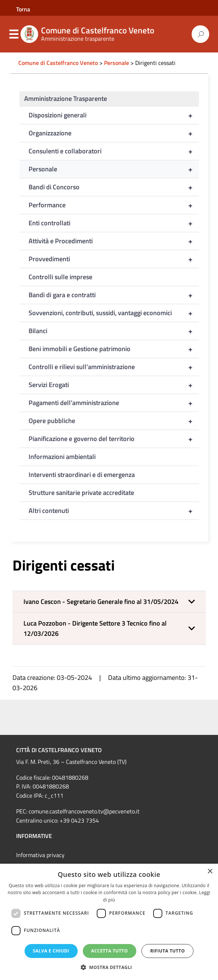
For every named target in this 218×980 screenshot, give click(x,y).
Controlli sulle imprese (60, 277)
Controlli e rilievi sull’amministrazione (114, 367)
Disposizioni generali (114, 115)
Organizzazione (114, 133)
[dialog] (109, 922)
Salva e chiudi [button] (51, 951)
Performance (114, 205)
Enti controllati (114, 223)
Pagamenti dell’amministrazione (114, 403)
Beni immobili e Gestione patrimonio (114, 349)
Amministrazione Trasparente (66, 99)
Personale (114, 169)
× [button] (210, 872)
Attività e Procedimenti (114, 241)
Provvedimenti (114, 259)
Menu (14, 34)
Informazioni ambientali (62, 457)
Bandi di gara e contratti (114, 295)
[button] (109, 602)
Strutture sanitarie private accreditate (81, 493)
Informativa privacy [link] (40, 855)
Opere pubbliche (114, 421)
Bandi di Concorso (114, 187)
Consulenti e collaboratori (114, 151)
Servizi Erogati (114, 385)
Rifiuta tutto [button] (168, 951)
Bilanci (114, 331)
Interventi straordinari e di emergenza (82, 475)
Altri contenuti (114, 511)
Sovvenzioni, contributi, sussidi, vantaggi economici (114, 313)
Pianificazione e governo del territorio (114, 439)
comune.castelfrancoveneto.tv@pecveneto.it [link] (84, 811)
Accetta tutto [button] (110, 951)
